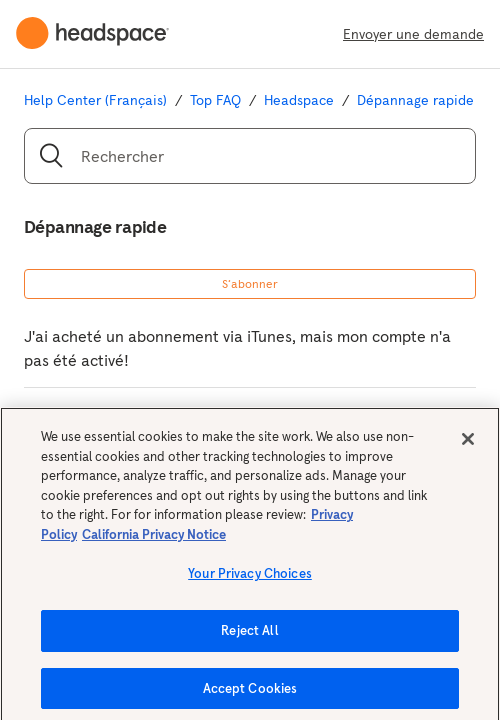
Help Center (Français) (95, 100)
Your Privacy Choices (250, 579)
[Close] (468, 444)
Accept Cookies (250, 693)
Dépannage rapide (415, 100)
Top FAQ (215, 100)
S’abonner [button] (250, 283)
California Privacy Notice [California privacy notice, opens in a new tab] (154, 539)
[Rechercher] (250, 156)
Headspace (299, 100)
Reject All (249, 635)
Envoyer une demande (413, 34)
